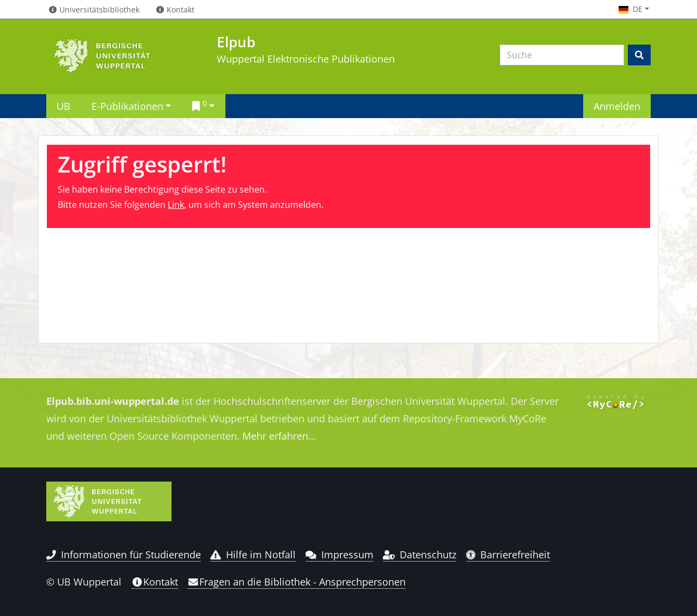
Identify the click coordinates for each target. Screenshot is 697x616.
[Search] (562, 55)
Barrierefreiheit (508, 555)
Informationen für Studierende (124, 555)
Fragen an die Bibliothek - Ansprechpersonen (296, 582)
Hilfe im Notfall (253, 555)
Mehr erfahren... (279, 436)
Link (176, 205)
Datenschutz (420, 555)
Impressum (340, 555)
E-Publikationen (127, 106)
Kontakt (155, 582)
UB (63, 106)
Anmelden (617, 106)
